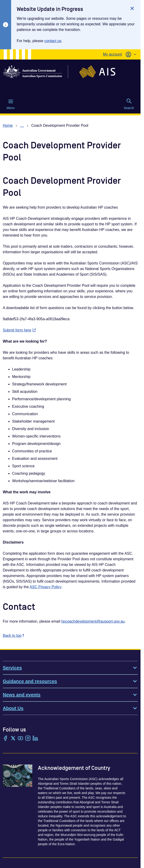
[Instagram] (28, 739)
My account (112, 54)
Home (8, 125)
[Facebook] (6, 739)
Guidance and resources (70, 681)
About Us (70, 708)
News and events (70, 695)
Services (70, 668)
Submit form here (19, 330)
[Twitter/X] (13, 739)
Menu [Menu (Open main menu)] (11, 104)
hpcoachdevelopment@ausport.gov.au (93, 621)
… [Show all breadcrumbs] (22, 125)
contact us (53, 41)
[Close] (132, 8)
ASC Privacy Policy (46, 587)
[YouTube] (20, 739)
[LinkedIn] (35, 739)
